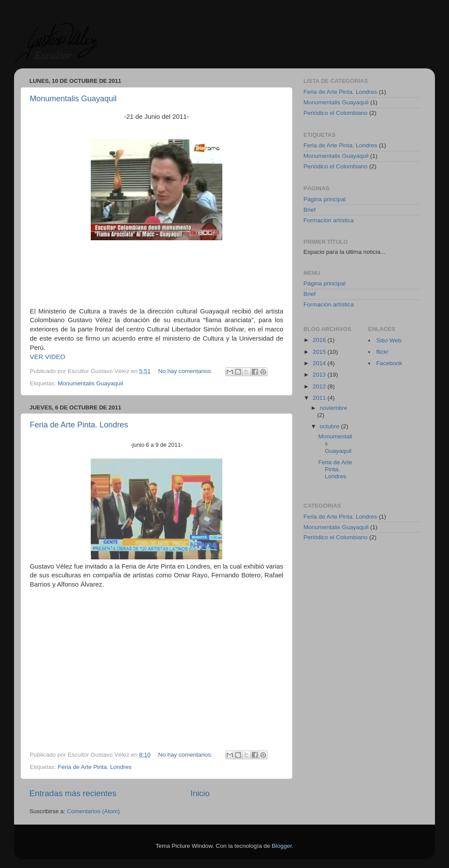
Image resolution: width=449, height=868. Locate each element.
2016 (320, 340)
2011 (320, 398)
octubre (330, 426)
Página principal (324, 199)
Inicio (200, 793)
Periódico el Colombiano (335, 113)
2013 (320, 375)
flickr (382, 352)
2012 (320, 386)
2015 (320, 352)
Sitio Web (389, 340)
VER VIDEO (48, 357)
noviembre (333, 408)
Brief (310, 210)
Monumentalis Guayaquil (73, 99)
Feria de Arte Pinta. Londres (79, 425)
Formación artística (329, 220)
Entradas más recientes (73, 793)
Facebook (389, 363)
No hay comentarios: (186, 371)
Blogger (282, 846)
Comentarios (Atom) (94, 811)
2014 (320, 363)
